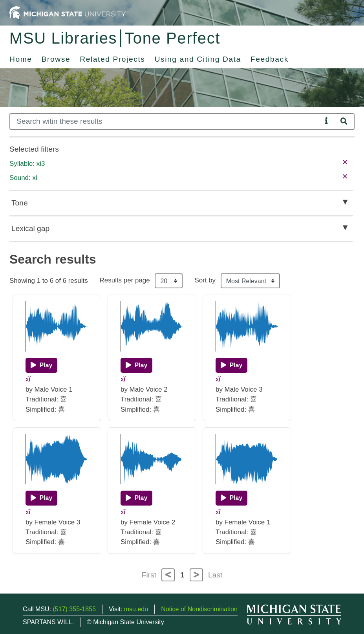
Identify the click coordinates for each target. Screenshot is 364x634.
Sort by (205, 280)
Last (215, 575)
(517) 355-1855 (74, 609)
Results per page (125, 280)
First (149, 575)
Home (21, 59)
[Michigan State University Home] (68, 12)
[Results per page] (169, 281)
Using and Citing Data (198, 59)
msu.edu (136, 609)
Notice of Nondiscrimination (199, 609)
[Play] (41, 365)
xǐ (28, 379)
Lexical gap (30, 228)
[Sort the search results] (250, 281)
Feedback (270, 59)
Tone (20, 203)
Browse (56, 59)
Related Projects (112, 59)
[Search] (166, 122)
